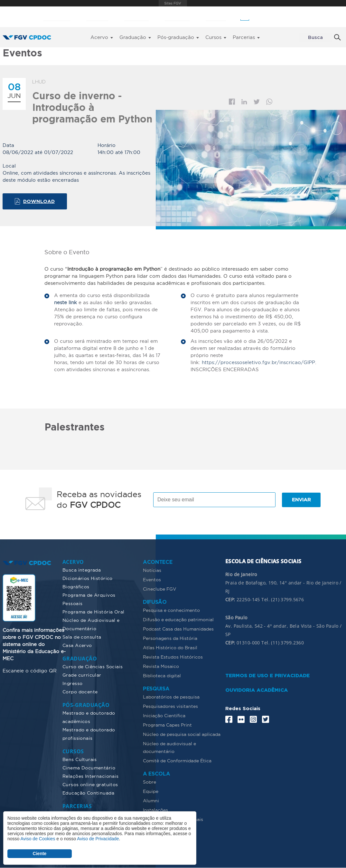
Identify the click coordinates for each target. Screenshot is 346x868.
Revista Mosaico (161, 666)
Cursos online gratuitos (90, 785)
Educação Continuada (88, 793)
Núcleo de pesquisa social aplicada (182, 734)
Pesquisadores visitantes (170, 706)
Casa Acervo (77, 645)
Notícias (152, 570)
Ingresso (72, 683)
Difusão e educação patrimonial (178, 620)
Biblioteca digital (162, 676)
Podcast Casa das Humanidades (178, 629)
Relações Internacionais (91, 776)
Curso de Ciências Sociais (93, 667)
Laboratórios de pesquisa (171, 697)
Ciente (40, 854)
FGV (173, 3)
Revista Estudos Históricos (173, 657)
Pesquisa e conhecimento (171, 610)
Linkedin (244, 102)
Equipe (151, 791)
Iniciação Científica (164, 716)
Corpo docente (80, 692)
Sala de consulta (82, 637)
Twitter (257, 102)
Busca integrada (82, 570)
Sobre (150, 782)
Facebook (232, 102)
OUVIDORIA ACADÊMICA (257, 690)
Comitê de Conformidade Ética (177, 761)
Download (39, 202)
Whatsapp (269, 102)
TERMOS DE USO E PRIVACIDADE (267, 676)
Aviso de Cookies (38, 839)
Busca (315, 38)
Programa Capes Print (167, 725)
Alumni (151, 801)
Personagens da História (170, 638)
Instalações (155, 810)
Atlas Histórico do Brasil (170, 648)
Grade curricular (82, 675)
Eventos (152, 580)
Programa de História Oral (94, 612)
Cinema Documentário (89, 768)
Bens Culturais (80, 759)
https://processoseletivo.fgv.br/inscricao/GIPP (258, 362)
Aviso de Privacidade (98, 839)
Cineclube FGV (160, 589)
